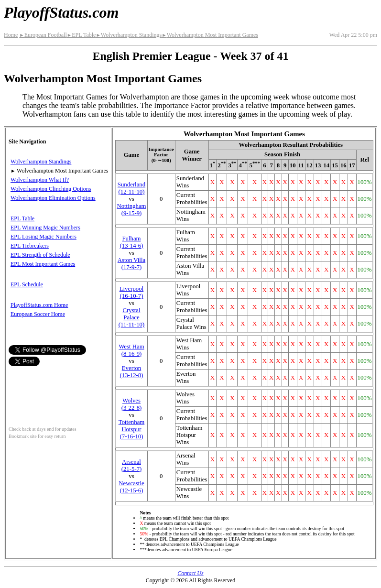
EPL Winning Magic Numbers (45, 228)
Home (11, 35)
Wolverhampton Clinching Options (51, 189)
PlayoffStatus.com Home (39, 305)
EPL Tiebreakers (30, 246)
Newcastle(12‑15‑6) (131, 487)
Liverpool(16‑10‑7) (131, 292)
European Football (43, 35)
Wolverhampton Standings (129, 35)
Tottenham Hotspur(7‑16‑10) (132, 429)
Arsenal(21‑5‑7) (132, 465)
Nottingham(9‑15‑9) (131, 210)
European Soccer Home (38, 314)
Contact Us (190, 573)
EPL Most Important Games (43, 264)
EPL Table (82, 35)
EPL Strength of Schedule (40, 255)
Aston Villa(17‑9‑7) (131, 264)
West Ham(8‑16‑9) (131, 350)
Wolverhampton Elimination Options (53, 198)
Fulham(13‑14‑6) (131, 242)
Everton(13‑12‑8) (131, 372)
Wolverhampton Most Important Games (210, 35)
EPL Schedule (27, 284)
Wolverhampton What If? (40, 180)
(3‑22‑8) (132, 404)
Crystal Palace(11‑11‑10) (132, 317)
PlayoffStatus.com (61, 12)
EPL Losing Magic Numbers (44, 237)
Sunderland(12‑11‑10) (131, 188)
